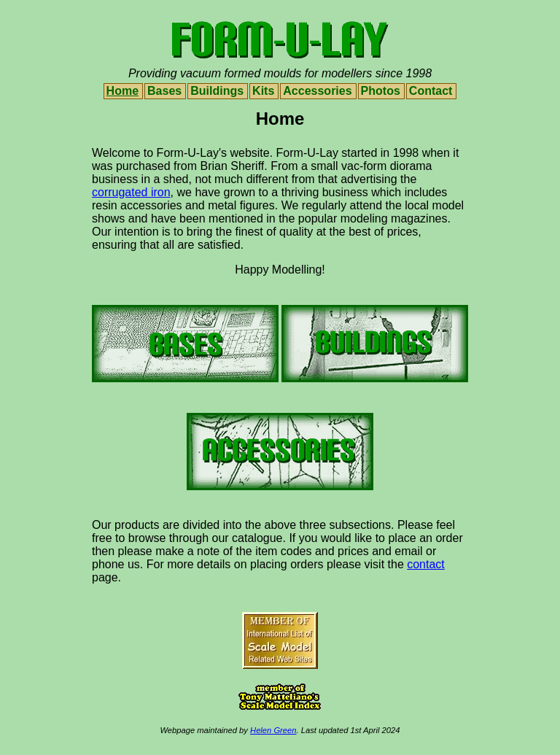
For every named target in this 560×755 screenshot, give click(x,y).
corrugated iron (131, 192)
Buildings (217, 91)
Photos (381, 91)
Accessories (317, 91)
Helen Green (273, 730)
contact (426, 564)
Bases (164, 91)
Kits (263, 91)
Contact (431, 91)
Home (122, 91)
